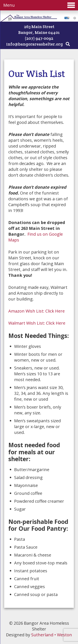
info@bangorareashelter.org (35, 44)
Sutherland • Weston (52, 635)
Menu (39, 5)
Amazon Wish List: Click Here (37, 311)
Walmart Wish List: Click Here (37, 323)
